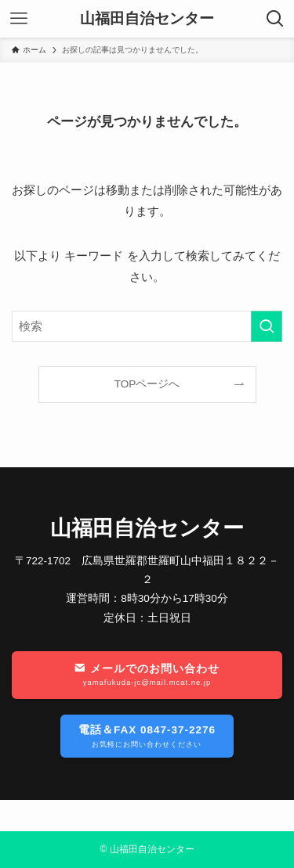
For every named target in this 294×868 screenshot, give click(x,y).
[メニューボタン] (19, 19)
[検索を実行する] (267, 326)
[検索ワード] (147, 326)
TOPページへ (147, 384)
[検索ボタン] (275, 19)
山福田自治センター (147, 19)
